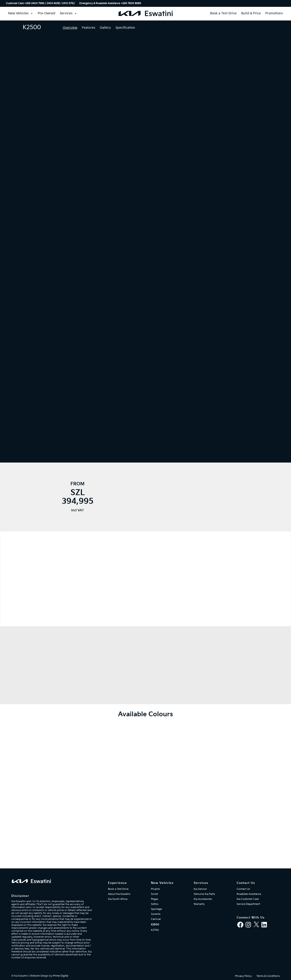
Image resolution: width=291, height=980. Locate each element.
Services (68, 13)
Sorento (156, 914)
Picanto (156, 889)
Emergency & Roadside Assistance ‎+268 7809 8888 (110, 3)
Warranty (199, 904)
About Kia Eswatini (119, 894)
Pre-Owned (46, 13)
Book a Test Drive (223, 13)
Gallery (105, 28)
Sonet (154, 894)
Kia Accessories (203, 899)
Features (89, 28)
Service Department (248, 904)
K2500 (155, 925)
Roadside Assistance (249, 894)
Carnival (156, 919)
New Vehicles (21, 13)
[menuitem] (41, 3)
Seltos (155, 904)
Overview (70, 28)
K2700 (155, 930)
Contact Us (243, 889)
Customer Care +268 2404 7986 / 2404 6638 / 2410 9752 (40, 3)
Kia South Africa (118, 899)
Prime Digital (61, 976)
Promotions (274, 13)
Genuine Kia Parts (204, 894)
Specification (125, 28)
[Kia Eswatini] (145, 13)
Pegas (154, 899)
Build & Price (251, 13)
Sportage (156, 909)
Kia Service (200, 889)
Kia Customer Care (248, 899)
